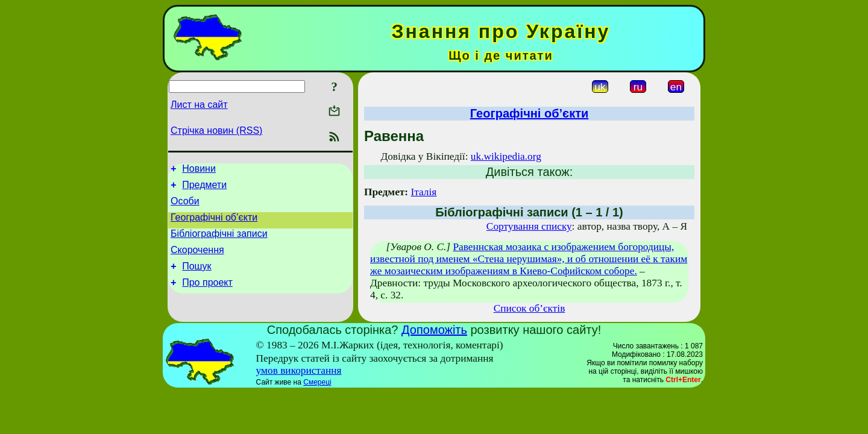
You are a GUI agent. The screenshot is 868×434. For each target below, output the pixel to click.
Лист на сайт (199, 105)
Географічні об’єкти (214, 225)
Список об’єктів (530, 308)
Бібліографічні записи (219, 243)
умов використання (299, 370)
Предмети (204, 188)
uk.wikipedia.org (506, 156)
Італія (423, 192)
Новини (199, 170)
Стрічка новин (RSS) (216, 131)
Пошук (197, 279)
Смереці (317, 382)
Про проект (207, 297)
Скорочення (197, 261)
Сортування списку (529, 226)
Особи (185, 206)
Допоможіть (434, 330)
